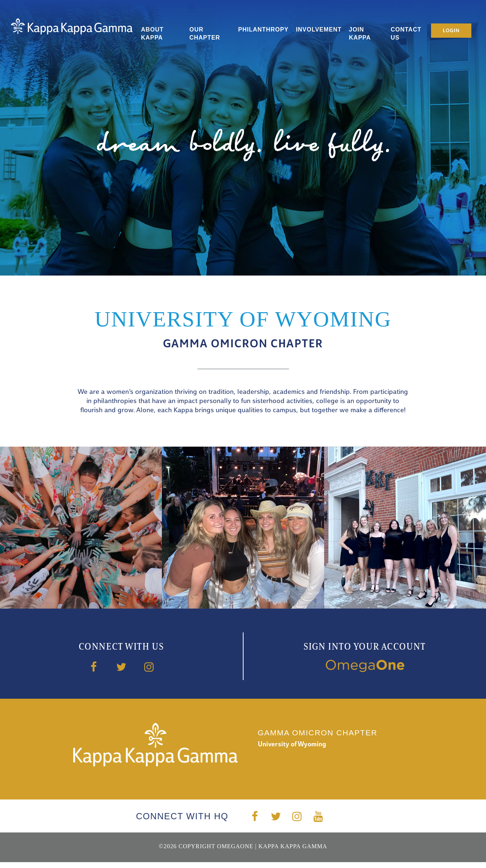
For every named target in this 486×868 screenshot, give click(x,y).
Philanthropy (263, 29)
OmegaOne (235, 846)
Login (451, 31)
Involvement (319, 29)
